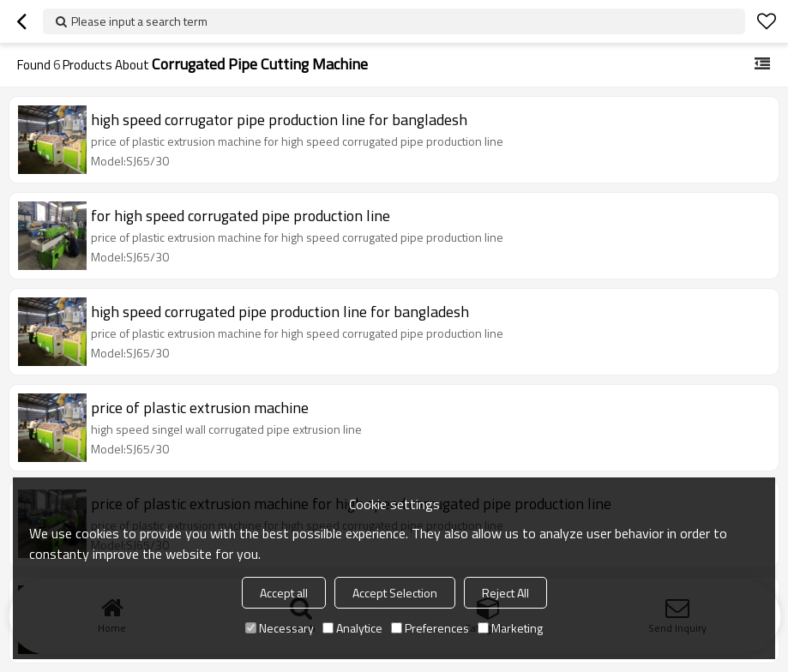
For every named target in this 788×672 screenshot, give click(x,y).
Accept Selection (395, 593)
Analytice (352, 628)
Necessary (280, 628)
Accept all (284, 593)
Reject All (505, 593)
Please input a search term (139, 21)
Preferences (430, 628)
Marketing (510, 628)
